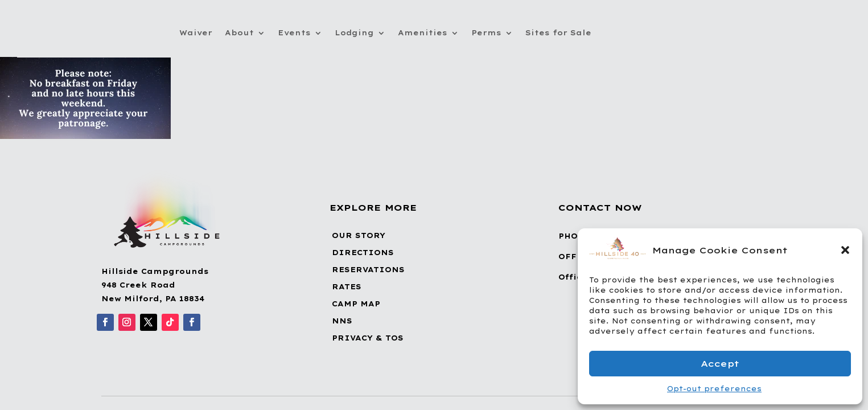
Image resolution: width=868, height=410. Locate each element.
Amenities (423, 33)
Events (294, 33)
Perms (486, 33)
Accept (720, 364)
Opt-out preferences (714, 389)
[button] (845, 250)
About (239, 33)
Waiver (196, 33)
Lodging (354, 33)
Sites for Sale (558, 33)
